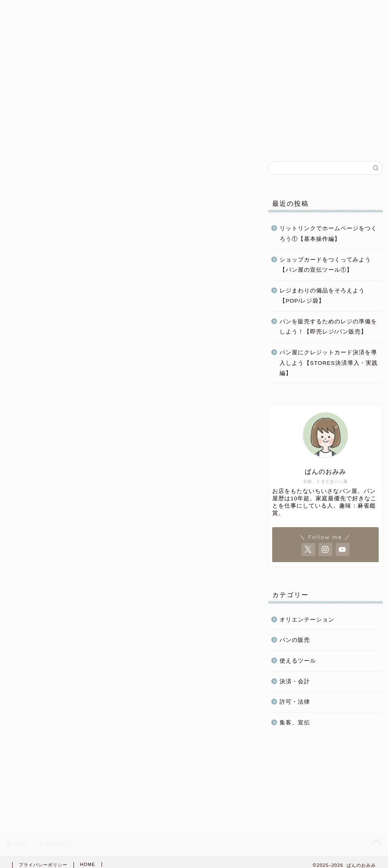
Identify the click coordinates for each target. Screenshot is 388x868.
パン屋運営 (206, 139)
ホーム (49, 139)
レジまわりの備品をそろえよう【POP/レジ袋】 (322, 296)
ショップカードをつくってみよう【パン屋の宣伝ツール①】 (325, 265)
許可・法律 (295, 702)
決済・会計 (295, 682)
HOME (88, 864)
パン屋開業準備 (127, 139)
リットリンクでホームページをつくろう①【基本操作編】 (328, 234)
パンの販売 (285, 139)
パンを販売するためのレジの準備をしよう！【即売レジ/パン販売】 (328, 327)
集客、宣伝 (295, 723)
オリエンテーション (307, 620)
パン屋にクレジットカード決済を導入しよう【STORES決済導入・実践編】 (329, 363)
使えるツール (298, 661)
